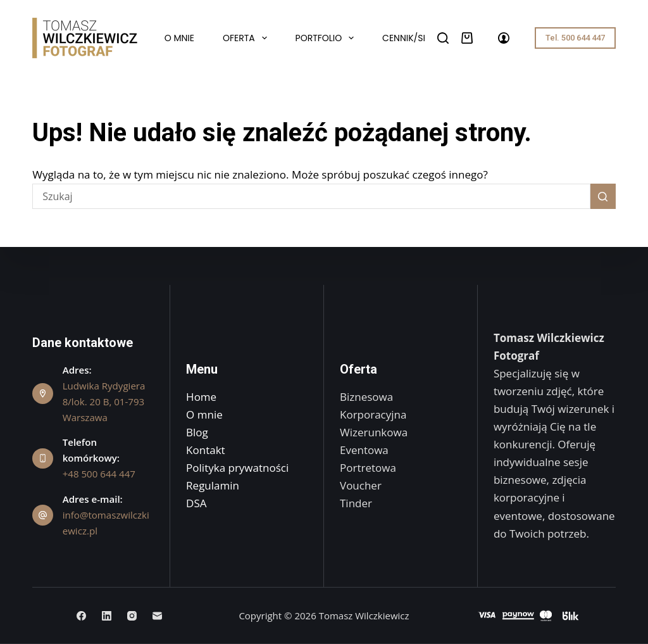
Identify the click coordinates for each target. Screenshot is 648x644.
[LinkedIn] (107, 616)
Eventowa (364, 450)
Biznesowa (366, 397)
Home (201, 397)
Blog (197, 432)
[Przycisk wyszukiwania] (603, 196)
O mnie (179, 38)
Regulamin (213, 485)
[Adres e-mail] (157, 616)
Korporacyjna (373, 414)
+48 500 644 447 (99, 474)
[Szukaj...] (311, 196)
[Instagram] (132, 616)
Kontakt (206, 450)
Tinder (356, 503)
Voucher (361, 485)
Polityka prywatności (237, 468)
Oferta (247, 38)
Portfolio (327, 38)
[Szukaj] (443, 38)
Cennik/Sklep (412, 38)
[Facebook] (81, 616)
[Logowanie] (504, 38)
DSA (196, 503)
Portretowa (368, 468)
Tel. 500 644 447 (575, 38)
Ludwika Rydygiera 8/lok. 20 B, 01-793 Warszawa (104, 401)
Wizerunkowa (374, 432)
